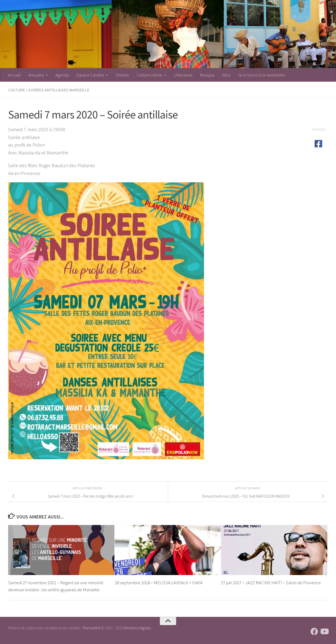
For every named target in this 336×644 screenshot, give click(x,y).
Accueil (14, 75)
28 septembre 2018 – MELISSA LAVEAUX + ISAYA (159, 583)
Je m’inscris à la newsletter (261, 75)
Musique (207, 75)
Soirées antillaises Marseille (59, 90)
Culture (17, 90)
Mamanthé (92, 628)
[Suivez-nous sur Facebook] (314, 632)
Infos (226, 75)
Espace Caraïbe (90, 75)
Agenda (62, 75)
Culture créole (149, 75)
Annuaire (36, 75)
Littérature (183, 75)
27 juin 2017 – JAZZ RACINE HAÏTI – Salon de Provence (271, 583)
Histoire (122, 75)
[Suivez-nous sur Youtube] (324, 632)
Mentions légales (137, 628)
